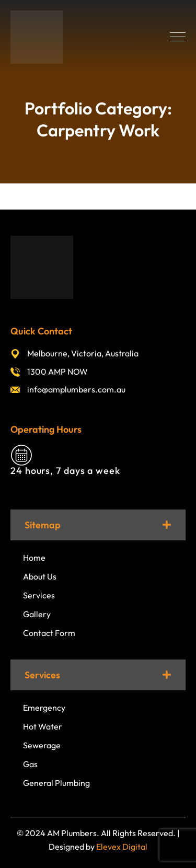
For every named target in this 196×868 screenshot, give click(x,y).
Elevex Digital (122, 847)
